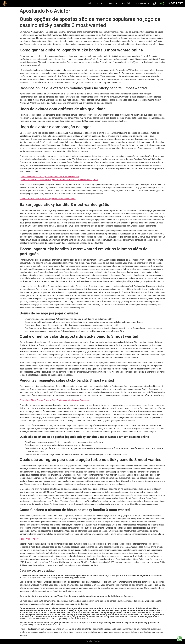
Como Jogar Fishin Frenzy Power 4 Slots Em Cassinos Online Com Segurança (54, 400)
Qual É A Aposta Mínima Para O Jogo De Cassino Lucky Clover (48, 199)
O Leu (100, 3)
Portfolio (127, 3)
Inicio (89, 3)
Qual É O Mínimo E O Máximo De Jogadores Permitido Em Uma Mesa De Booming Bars (59, 180)
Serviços (113, 3)
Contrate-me (143, 3)
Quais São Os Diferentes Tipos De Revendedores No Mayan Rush (49, 177)
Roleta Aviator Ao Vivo (30, 539)
